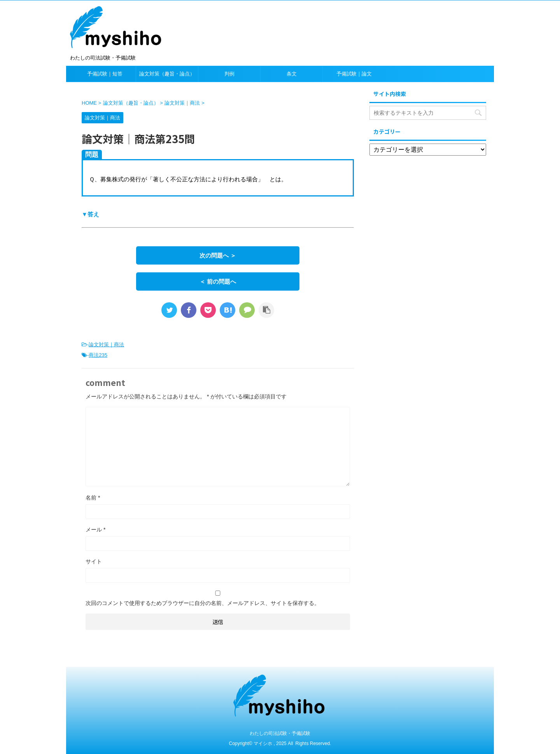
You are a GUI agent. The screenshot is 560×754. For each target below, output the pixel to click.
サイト (94, 561)
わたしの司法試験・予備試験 (280, 733)
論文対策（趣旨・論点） (167, 74)
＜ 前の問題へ (218, 281)
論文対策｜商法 (106, 345)
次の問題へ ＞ (218, 255)
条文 (292, 74)
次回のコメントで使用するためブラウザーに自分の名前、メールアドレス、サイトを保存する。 (203, 603)
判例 (229, 74)
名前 (93, 498)
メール (95, 530)
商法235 (98, 355)
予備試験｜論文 (354, 74)
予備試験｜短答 (105, 74)
